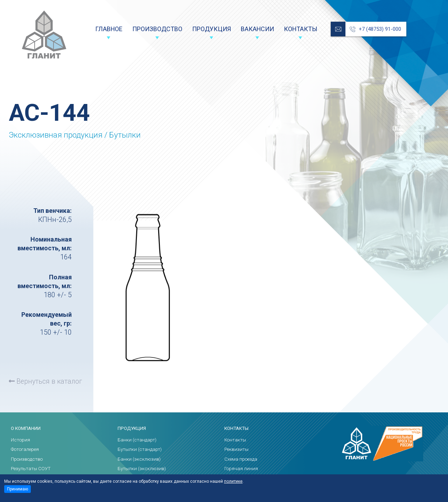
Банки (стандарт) (137, 440)
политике (233, 481)
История (20, 440)
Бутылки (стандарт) (140, 449)
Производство (157, 29)
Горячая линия (241, 469)
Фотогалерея (25, 449)
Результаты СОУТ (31, 469)
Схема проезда (241, 459)
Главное (109, 29)
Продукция (212, 29)
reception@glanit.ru (338, 29)
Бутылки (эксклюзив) (142, 469)
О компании (26, 428)
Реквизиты (236, 449)
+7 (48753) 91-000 (380, 29)
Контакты (301, 29)
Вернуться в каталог (45, 381)
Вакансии (257, 29)
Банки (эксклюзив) (139, 459)
